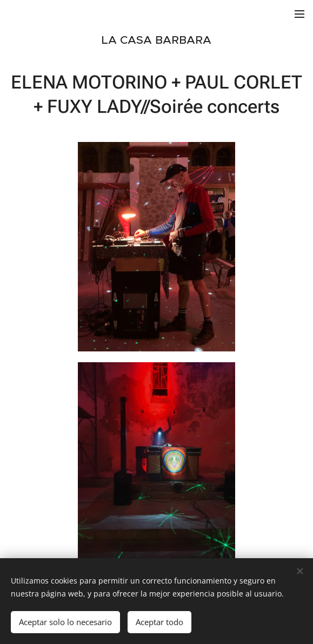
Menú (299, 14)
